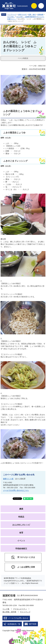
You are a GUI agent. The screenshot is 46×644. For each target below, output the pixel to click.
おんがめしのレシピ (21, 525)
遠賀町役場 (9, 596)
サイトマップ (25, 612)
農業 (21, 509)
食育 (21, 533)
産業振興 (40, 15)
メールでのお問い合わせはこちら (16, 490)
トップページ (12, 15)
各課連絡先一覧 (14, 624)
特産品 (21, 517)
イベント (21, 541)
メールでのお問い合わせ (18, 618)
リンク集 (6, 609)
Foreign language (22, 6)
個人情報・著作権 (9, 612)
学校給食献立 (21, 549)
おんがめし (11, 17)
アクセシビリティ (20, 609)
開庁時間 (33, 624)
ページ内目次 (23, 58)
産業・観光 (32, 15)
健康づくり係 (8, 479)
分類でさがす (22, 15)
